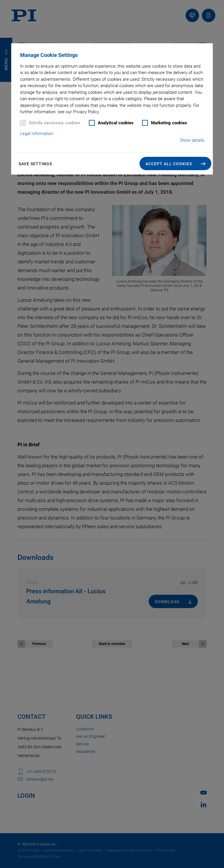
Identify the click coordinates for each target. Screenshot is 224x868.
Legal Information (37, 134)
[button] (176, 163)
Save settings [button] (35, 164)
